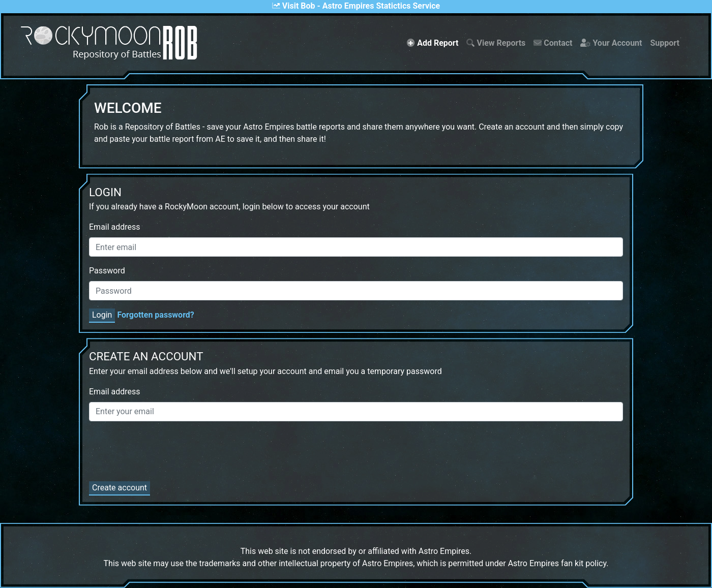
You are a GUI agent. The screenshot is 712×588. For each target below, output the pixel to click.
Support (665, 43)
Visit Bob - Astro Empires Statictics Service (356, 6)
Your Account (611, 43)
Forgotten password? (155, 315)
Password (107, 271)
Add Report (435, 42)
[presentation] (166, 449)
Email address (115, 227)
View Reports (496, 43)
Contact (553, 43)
